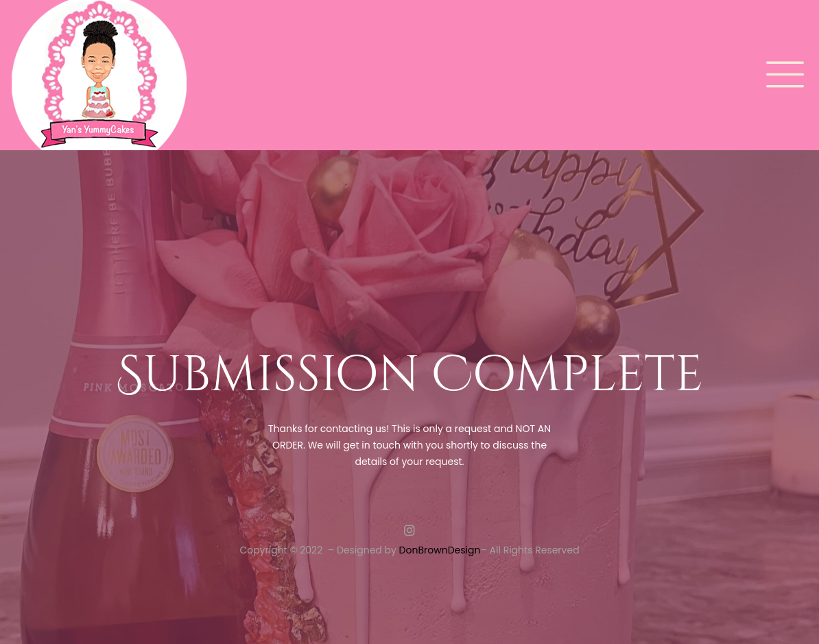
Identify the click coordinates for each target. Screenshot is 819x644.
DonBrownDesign (440, 550)
